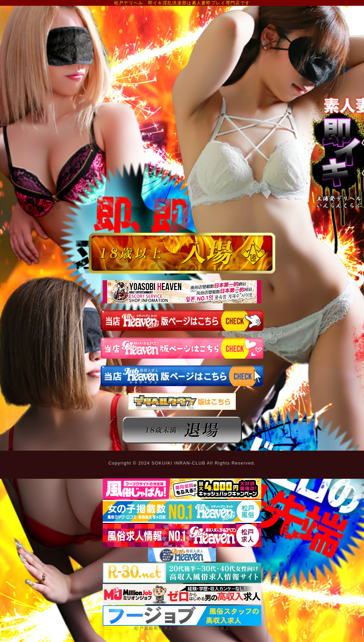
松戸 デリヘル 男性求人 (204, 628)
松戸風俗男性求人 (154, 628)
